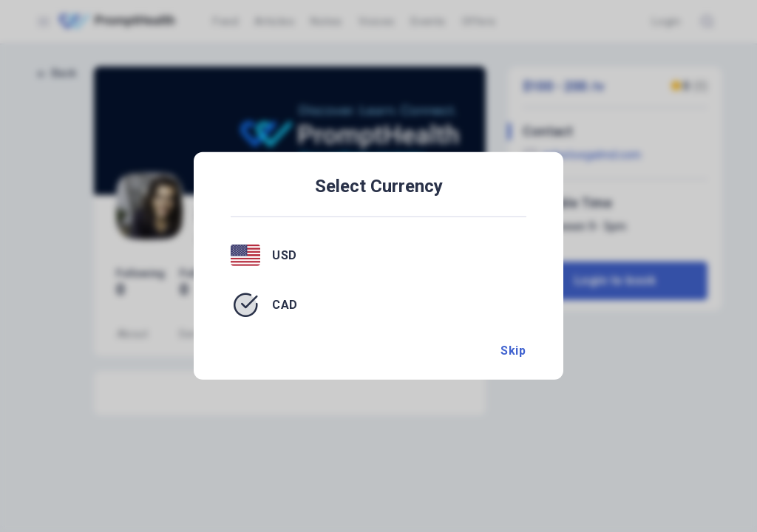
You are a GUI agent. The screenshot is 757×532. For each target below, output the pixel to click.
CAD (285, 305)
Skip (513, 351)
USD (285, 255)
